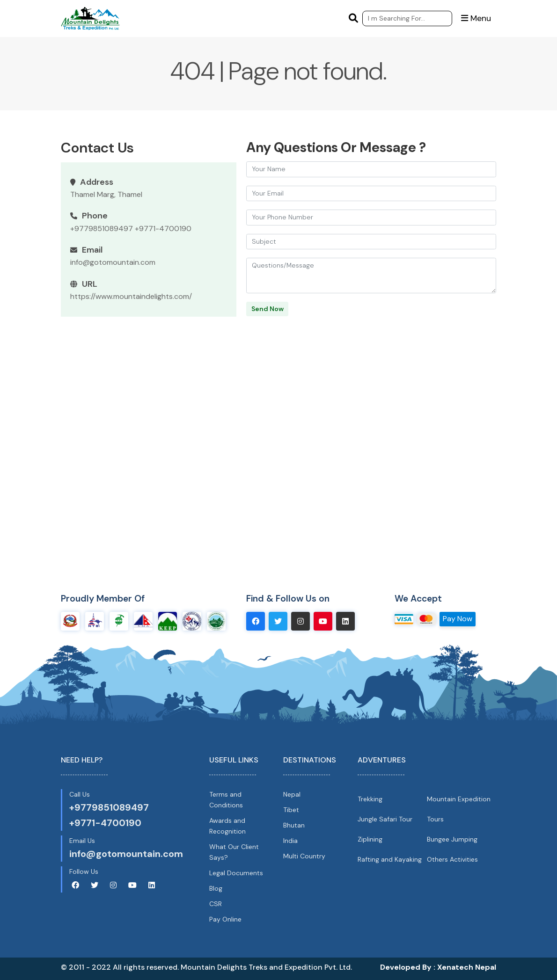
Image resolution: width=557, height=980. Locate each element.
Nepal (292, 794)
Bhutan (294, 825)
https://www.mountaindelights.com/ (131, 296)
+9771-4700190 (163, 229)
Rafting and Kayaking (390, 859)
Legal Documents (236, 873)
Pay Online (225, 919)
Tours (435, 819)
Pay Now (458, 619)
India (290, 841)
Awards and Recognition (227, 826)
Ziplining (370, 839)
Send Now (268, 309)
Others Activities (452, 859)
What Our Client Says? (234, 852)
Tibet (291, 810)
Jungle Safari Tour (385, 819)
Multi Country (304, 856)
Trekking (370, 799)
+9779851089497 (102, 229)
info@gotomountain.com (113, 262)
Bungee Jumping (452, 839)
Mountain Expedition (459, 799)
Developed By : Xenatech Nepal (438, 967)
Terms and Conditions (226, 799)
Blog (216, 888)
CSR (216, 904)
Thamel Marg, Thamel (106, 194)
